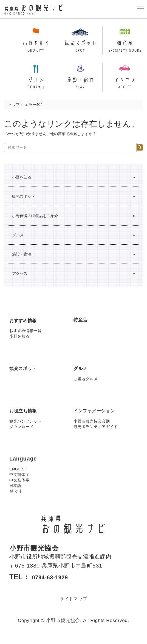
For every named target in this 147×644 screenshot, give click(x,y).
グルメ (18, 241)
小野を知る (22, 183)
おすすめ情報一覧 (26, 337)
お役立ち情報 (26, 417)
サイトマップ (73, 605)
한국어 (15, 497)
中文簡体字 (19, 481)
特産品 (82, 325)
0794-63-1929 (55, 583)
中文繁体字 (19, 486)
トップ (14, 111)
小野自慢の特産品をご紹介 (35, 222)
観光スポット (24, 203)
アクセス (20, 280)
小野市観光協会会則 (92, 427)
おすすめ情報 (26, 326)
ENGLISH (18, 475)
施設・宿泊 (22, 261)
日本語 (15, 492)
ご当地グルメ (86, 385)
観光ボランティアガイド (96, 433)
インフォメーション (99, 417)
